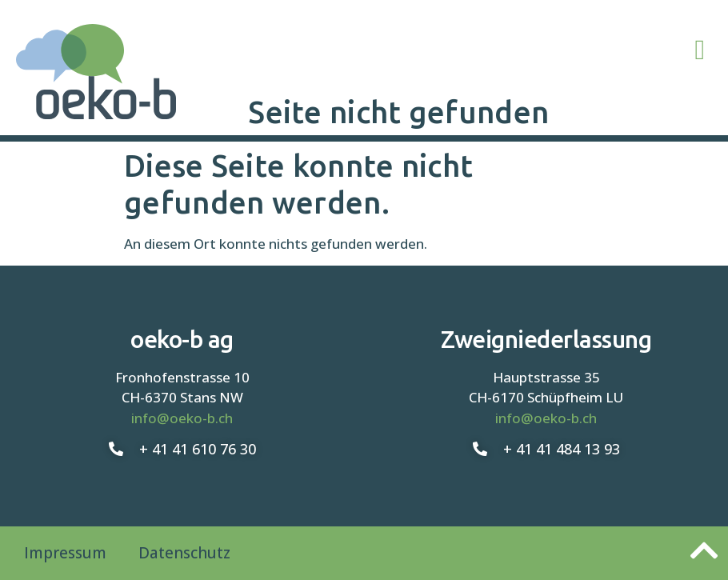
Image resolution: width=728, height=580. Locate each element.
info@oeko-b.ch (182, 418)
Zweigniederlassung (546, 339)
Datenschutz (184, 553)
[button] (700, 51)
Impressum (65, 553)
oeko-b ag (182, 339)
